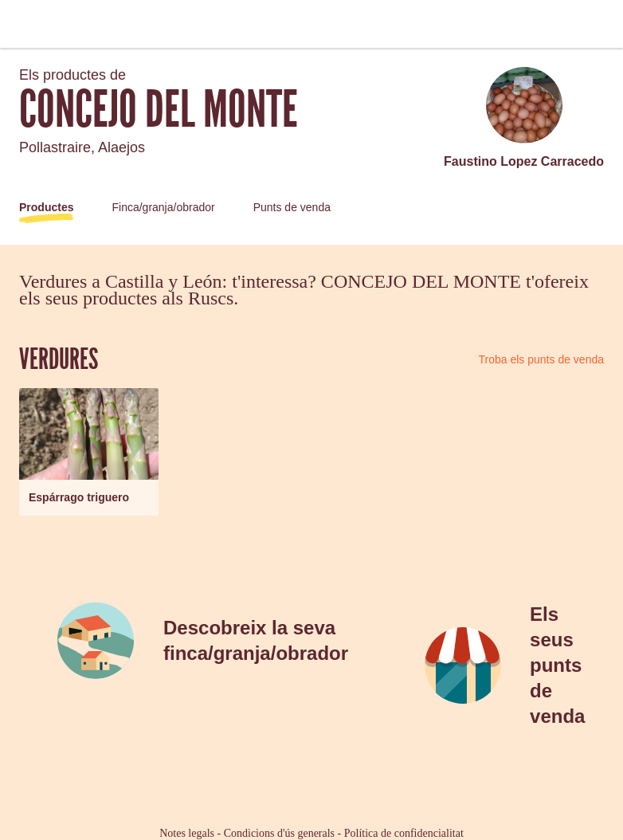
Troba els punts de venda (541, 359)
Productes (46, 207)
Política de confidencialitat (404, 833)
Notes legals (187, 833)
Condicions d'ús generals (279, 833)
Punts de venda (292, 207)
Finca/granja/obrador (163, 207)
